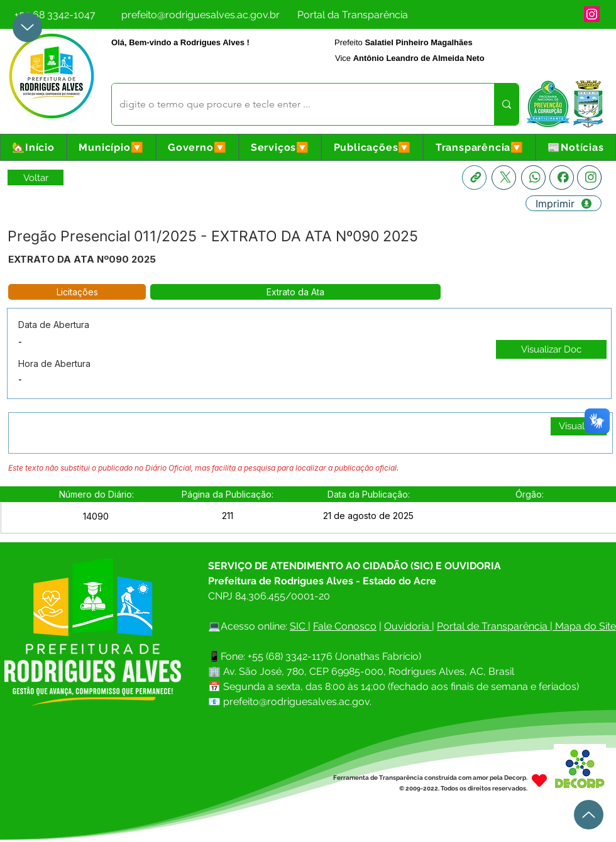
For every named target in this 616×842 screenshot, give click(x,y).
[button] (111, 147)
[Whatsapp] (533, 178)
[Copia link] (474, 178)
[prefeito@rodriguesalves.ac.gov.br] (201, 14)
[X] (504, 178)
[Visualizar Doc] (551, 349)
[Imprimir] (564, 203)
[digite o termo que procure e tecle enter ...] (294, 104)
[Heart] (539, 780)
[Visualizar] (579, 426)
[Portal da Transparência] (352, 14)
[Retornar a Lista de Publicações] (36, 178)
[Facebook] (562, 178)
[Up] (27, 27)
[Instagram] (592, 14)
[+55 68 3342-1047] (55, 14)
